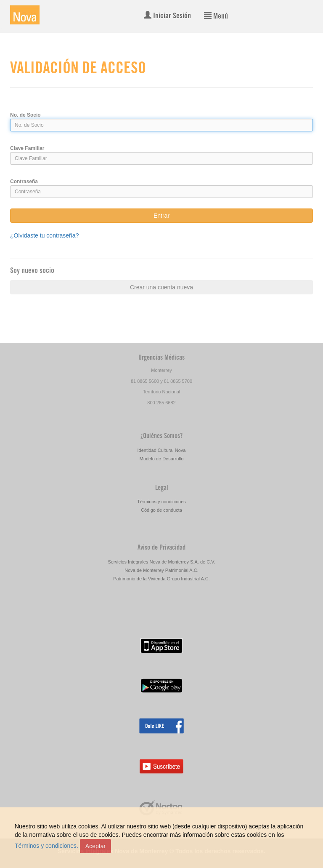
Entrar (161, 216)
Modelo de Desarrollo (162, 459)
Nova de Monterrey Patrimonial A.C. (161, 570)
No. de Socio (25, 115)
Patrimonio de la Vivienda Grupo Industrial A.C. (161, 579)
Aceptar (95, 846)
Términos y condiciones (161, 502)
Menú (216, 16)
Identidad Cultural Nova (162, 450)
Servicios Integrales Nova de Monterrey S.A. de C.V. (161, 562)
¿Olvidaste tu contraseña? (44, 235)
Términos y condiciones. (46, 846)
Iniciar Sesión (167, 16)
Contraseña (24, 182)
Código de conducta (161, 510)
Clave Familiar (27, 148)
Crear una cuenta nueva (161, 287)
